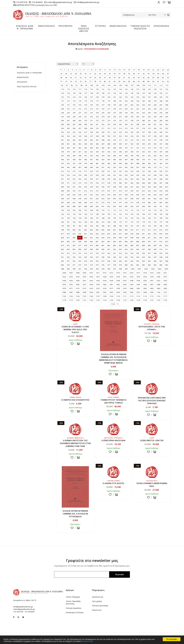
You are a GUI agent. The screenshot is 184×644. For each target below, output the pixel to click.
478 (80, 163)
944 (138, 257)
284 (167, 121)
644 (161, 195)
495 (68, 167)
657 (126, 199)
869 (143, 242)
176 (91, 101)
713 (120, 210)
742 (68, 218)
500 (97, 167)
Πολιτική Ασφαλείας (73, 608)
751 (120, 218)
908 (149, 249)
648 (74, 199)
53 (86, 78)
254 (103, 117)
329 (97, 132)
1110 (118, 296)
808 (120, 230)
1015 (125, 273)
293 (109, 124)
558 (103, 179)
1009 (84, 273)
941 (120, 257)
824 (103, 234)
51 (76, 78)
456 (62, 160)
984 (149, 265)
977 (109, 265)
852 (155, 238)
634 (103, 195)
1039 (71, 281)
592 (80, 187)
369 (109, 140)
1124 (105, 300)
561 (120, 179)
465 (115, 160)
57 (105, 78)
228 (62, 113)
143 (120, 93)
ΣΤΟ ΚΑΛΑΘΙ (78, 344)
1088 (78, 292)
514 (68, 171)
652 (97, 199)
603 (143, 187)
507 (138, 167)
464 (109, 160)
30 (86, 74)
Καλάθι (169, 2)
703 (62, 210)
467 (126, 160)
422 (86, 152)
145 (132, 93)
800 (74, 230)
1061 (111, 284)
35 (110, 74)
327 (86, 132)
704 (68, 210)
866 (126, 242)
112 (161, 85)
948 (161, 257)
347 (91, 136)
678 (138, 202)
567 (155, 179)
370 (115, 140)
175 (86, 101)
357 (149, 136)
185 (143, 101)
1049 (138, 281)
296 (126, 124)
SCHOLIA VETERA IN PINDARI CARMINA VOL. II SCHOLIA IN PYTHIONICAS (75, 514)
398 (167, 144)
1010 (91, 273)
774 (143, 222)
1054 (64, 284)
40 (134, 74)
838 (74, 238)
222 (138, 109)
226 (161, 109)
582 (132, 183)
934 (80, 257)
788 (115, 226)
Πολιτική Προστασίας (100, 606)
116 (74, 89)
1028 (105, 277)
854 (167, 238)
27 (71, 74)
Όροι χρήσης (97, 601)
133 (62, 93)
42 (144, 74)
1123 (98, 300)
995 (103, 269)
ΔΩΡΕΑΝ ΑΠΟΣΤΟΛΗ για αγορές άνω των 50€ (36, 5)
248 (68, 117)
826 (115, 234)
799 (68, 230)
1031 (125, 277)
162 (120, 97)
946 (149, 257)
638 (126, 195)
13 (115, 70)
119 (91, 89)
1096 (131, 292)
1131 (152, 300)
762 (74, 222)
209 (62, 109)
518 (91, 171)
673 (109, 202)
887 (138, 245)
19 (144, 70)
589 (62, 187)
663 (161, 199)
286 (68, 124)
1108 (105, 296)
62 (129, 78)
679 (143, 202)
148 (149, 93)
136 (80, 93)
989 (68, 269)
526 (138, 171)
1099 (152, 292)
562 (126, 179)
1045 (111, 281)
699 (149, 206)
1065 (138, 284)
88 (144, 81)
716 (138, 210)
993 (92, 269)
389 (115, 144)
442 (91, 156)
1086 (64, 292)
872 (161, 242)
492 (161, 163)
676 (126, 202)
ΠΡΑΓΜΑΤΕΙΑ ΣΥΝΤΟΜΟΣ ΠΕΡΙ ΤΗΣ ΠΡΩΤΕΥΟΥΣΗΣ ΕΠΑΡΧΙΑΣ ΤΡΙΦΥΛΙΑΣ (152, 401)
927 (149, 253)
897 (86, 249)
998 (120, 269)
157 (91, 97)
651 (91, 199)
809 (126, 230)
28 (76, 74)
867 (132, 242)
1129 (138, 300)
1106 (91, 296)
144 (126, 93)
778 (167, 222)
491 (155, 163)
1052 (158, 281)
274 (109, 121)
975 (97, 265)
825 (109, 234)
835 (167, 234)
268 (74, 121)
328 (91, 132)
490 (149, 163)
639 (132, 195)
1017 (138, 273)
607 (167, 187)
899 (97, 249)
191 (68, 105)
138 (91, 93)
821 (86, 234)
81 (110, 81)
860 (91, 242)
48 (61, 78)
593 (86, 187)
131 (161, 89)
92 (163, 81)
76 (86, 81)
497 (80, 167)
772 (132, 222)
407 (109, 148)
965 (149, 261)
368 (103, 140)
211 (74, 109)
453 (155, 156)
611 (80, 191)
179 (109, 101)
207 (161, 105)
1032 (131, 277)
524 (126, 171)
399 (62, 148)
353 (126, 136)
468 (132, 160)
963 (138, 261)
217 (109, 109)
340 (161, 132)
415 (155, 148)
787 (109, 226)
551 (62, 179)
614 (97, 191)
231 (80, 113)
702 (167, 206)
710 (103, 210)
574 (86, 183)
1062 (118, 284)
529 (155, 171)
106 (126, 85)
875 (68, 245)
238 (120, 113)
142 (115, 93)
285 (62, 124)
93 (168, 81)
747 (97, 218)
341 (167, 132)
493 (167, 163)
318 (143, 128)
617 (115, 191)
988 (63, 269)
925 (138, 253)
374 (138, 140)
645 (167, 195)
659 (138, 199)
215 (97, 109)
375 (143, 140)
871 (155, 242)
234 (97, 113)
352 (120, 136)
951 (68, 261)
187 (155, 101)
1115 (152, 296)
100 (92, 85)
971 (74, 265)
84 (124, 81)
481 (97, 163)
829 (132, 234)
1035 (152, 277)
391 (126, 144)
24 (168, 70)
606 (161, 187)
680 (149, 202)
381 (68, 144)
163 (126, 97)
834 (161, 234)
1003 (153, 269)
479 (86, 163)
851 (149, 238)
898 (91, 249)
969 (62, 265)
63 (134, 78)
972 (80, 265)
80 (105, 81)
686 (74, 206)
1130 (145, 300)
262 (149, 117)
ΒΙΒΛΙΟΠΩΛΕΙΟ (47, 26)
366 (91, 140)
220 (126, 109)
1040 (78, 281)
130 (155, 89)
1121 (84, 300)
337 (143, 132)
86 (134, 81)
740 (167, 214)
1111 (125, 296)
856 (68, 242)
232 (86, 113)
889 (149, 245)
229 (68, 113)
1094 (118, 292)
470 (143, 160)
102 (103, 85)
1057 (84, 284)
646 (62, 199)
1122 (91, 300)
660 (143, 199)
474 (167, 160)
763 (80, 222)
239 (126, 113)
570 (62, 183)
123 (115, 89)
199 (115, 105)
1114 (145, 296)
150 (161, 93)
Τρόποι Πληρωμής (73, 597)
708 (91, 210)
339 (155, 132)
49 (66, 78)
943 (132, 257)
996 (109, 269)
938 (103, 257)
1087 (71, 292)
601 (132, 187)
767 (103, 222)
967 (161, 261)
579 (115, 183)
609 (68, 191)
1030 (118, 277)
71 (61, 81)
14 (119, 70)
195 (91, 105)
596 (103, 187)
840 (86, 238)
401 (74, 148)
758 (161, 218)
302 (161, 124)
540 (109, 175)
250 (80, 117)
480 (91, 163)
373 (132, 140)
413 (143, 148)
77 (90, 81)
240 (132, 113)
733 (126, 214)
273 (103, 121)
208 (167, 105)
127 (138, 89)
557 (97, 179)
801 (80, 230)
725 (80, 214)
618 (120, 191)
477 (74, 163)
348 (97, 136)
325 (74, 132)
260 (138, 117)
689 (91, 206)
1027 (98, 277)
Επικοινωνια (97, 610)
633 (97, 195)
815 (161, 230)
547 (149, 175)
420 (74, 152)
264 (161, 117)
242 (143, 113)
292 (103, 124)
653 (103, 199)
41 (139, 74)
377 (155, 140)
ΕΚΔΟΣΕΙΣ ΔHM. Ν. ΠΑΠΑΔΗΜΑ (25, 27)
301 (155, 124)
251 (86, 117)
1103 (71, 296)
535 (80, 175)
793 (143, 226)
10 (100, 70)
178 (103, 101)
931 (62, 257)
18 (139, 70)
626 (167, 191)
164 (132, 97)
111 (155, 85)
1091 (98, 292)
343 (68, 136)
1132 (158, 300)
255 (109, 117)
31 (90, 74)
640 (138, 195)
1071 (71, 288)
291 (97, 124)
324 (68, 132)
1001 (139, 269)
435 (161, 152)
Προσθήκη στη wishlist (72, 344)
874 (62, 245)
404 (91, 148)
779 (62, 226)
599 (120, 187)
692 (109, 206)
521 (109, 171)
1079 (125, 288)
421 (80, 152)
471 (149, 160)
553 (74, 179)
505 (126, 167)
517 (86, 171)
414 (149, 148)
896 (80, 249)
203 (138, 105)
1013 (111, 273)
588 (167, 183)
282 (155, 121)
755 (143, 218)
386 (97, 144)
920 (109, 253)
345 (80, 136)
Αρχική (79, 49)
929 (161, 253)
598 (115, 187)
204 (143, 105)
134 (68, 93)
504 (120, 167)
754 (138, 218)
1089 (84, 292)
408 (115, 148)
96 (72, 85)
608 (62, 191)
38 (124, 74)
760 (62, 222)
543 (126, 175)
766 (97, 222)
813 (149, 230)
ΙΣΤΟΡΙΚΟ (100, 26)
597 (109, 187)
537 (91, 175)
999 (126, 269)
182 (126, 101)
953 (80, 261)
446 (115, 156)
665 (62, 202)
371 (120, 140)
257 (120, 117)
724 (74, 214)
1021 (165, 273)
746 (91, 218)
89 (148, 81)
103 (109, 85)
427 (115, 152)
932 (68, 257)
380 (62, 144)
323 (62, 132)
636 (115, 195)
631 (86, 195)
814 (155, 230)
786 (103, 226)
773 (138, 222)
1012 (105, 273)
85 (129, 81)
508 (143, 167)
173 (74, 101)
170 (167, 97)
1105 (84, 296)
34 (105, 74)
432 (143, 152)
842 (97, 238)
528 (149, 171)
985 (155, 265)
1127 (125, 300)
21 (153, 70)
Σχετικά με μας (98, 597)
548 (155, 175)
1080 (131, 288)
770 (120, 222)
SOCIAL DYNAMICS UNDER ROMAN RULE (152, 485)
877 (80, 245)
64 (139, 78)
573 (80, 183)
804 (97, 230)
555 (86, 179)
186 (149, 101)
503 (115, 167)
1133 (165, 300)
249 (74, 117)
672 (103, 202)
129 (149, 89)
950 (62, 261)
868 (138, 242)
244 (155, 113)
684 (62, 206)
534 (74, 175)
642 (149, 195)
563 (132, 179)
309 (91, 128)
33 (100, 74)
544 (132, 175)
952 (74, 261)
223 (143, 109)
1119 (71, 300)
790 (126, 226)
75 (81, 81)
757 (155, 218)
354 (132, 136)
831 (143, 234)
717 (143, 210)
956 (97, 261)
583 (138, 183)
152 (62, 97)
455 (167, 156)
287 (74, 124)
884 (120, 245)
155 (80, 97)
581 (126, 183)
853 (161, 238)
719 (155, 210)
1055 (71, 284)
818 (68, 234)
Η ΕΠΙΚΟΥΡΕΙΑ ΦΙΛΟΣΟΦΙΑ (113, 440)
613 (91, 191)
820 (80, 234)
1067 (152, 284)
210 (68, 109)
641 (143, 195)
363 (74, 140)
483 (109, 163)
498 (86, 167)
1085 (165, 288)
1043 (98, 281)
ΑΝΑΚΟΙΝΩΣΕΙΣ (118, 26)
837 (68, 238)
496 (74, 167)
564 (138, 179)
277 (126, 121)
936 (91, 257)
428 (120, 152)
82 (115, 81)
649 (80, 199)
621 (138, 191)
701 (161, 206)
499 (91, 167)
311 (103, 128)
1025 (84, 277)
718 (149, 210)
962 (132, 261)
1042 (91, 281)
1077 (111, 288)
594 (91, 187)
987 (167, 265)
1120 (78, 300)
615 (103, 191)
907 (143, 249)
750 (115, 218)
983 (143, 265)
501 (103, 167)
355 (138, 136)
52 (81, 78)
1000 (133, 269)
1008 (78, 273)
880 (97, 245)
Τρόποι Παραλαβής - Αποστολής (74, 602)
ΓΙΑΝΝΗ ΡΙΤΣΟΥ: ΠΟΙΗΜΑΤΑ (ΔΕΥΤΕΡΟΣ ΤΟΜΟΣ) (114, 401)
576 (97, 183)
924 (132, 253)
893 (62, 249)
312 (109, 128)
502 (109, 167)
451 (143, 156)
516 (80, 171)
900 (103, 249)
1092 (105, 292)
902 (115, 249)
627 (62, 195)
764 (86, 222)
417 (167, 148)
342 (62, 136)
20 (148, 70)
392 (132, 144)
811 (138, 230)
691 (103, 206)
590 (68, 187)
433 (149, 152)
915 (80, 253)
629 (74, 195)
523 (120, 171)
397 (161, 144)
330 (103, 132)
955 (91, 261)
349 (103, 136)
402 (80, 148)
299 (143, 124)
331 (109, 132)
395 (149, 144)
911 (167, 249)
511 (161, 167)
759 (167, 218)
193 (80, 105)
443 (97, 156)
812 (143, 230)
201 (126, 105)
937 (97, 257)
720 (161, 210)
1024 (78, 277)
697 (138, 206)
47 (168, 74)
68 (158, 78)
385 (91, 144)
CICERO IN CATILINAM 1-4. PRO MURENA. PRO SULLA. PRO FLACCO (75, 330)
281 (149, 121)
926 (143, 253)
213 (86, 109)
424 (97, 152)
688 (86, 206)
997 (115, 269)
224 (149, 109)
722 (62, 214)
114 (62, 89)
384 (86, 144)
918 (97, 253)
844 (109, 238)
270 (86, 121)
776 (155, 222)
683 (167, 202)
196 (97, 105)
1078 (118, 288)
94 (62, 85)
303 (167, 124)
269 (80, 121)
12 (110, 70)
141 (109, 93)
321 (161, 128)
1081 (138, 288)
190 (62, 105)
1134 (113, 304)
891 (161, 245)
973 (86, 265)
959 (115, 261)
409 (120, 148)
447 (120, 156)
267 (68, 121)
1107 (98, 296)
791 (132, 226)
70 (168, 78)
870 (149, 242)
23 (163, 70)
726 (86, 214)
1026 (91, 277)
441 (86, 156)
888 (143, 245)
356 (143, 136)
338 (149, 132)
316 (132, 128)
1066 (145, 284)
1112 (131, 296)
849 (138, 238)
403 (86, 148)
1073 (84, 288)
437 (62, 156)
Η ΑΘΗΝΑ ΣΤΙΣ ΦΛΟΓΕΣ (113, 483)
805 (103, 230)
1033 (138, 277)
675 (120, 202)
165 (138, 97)
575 (91, 183)
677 (132, 202)
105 (120, 85)
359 (161, 136)
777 (161, 222)
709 (97, 210)
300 (149, 124)
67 (153, 78)
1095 (125, 292)
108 (138, 85)
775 (149, 222)
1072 (78, 288)
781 (74, 226)
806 (109, 230)
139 (97, 93)
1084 (158, 288)
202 (132, 105)
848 (132, 238)
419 (68, 152)
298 (138, 124)
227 (167, 109)
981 (132, 265)
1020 (158, 273)
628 (68, 195)
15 (124, 70)
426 (109, 152)
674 (115, 202)
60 (119, 78)
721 (167, 210)
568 (161, 179)
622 (143, 191)
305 (68, 128)
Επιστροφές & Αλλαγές (75, 612)
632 (91, 195)
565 (143, 179)
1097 (138, 292)
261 (143, 117)
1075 (98, 288)
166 (143, 97)
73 (71, 81)
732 (120, 214)
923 (126, 253)
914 (74, 253)
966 (155, 261)
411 (132, 148)
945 (143, 257)
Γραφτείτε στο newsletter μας (92, 561)
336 (138, 132)
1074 (91, 288)
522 (115, 171)
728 (97, 214)
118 (86, 89)
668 (80, 202)
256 (115, 117)
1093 (111, 292)
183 (132, 101)
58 (110, 78)
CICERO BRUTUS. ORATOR (152, 440)
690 (97, 206)
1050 (145, 281)
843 (103, 238)
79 (100, 81)
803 (91, 230)
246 (167, 113)
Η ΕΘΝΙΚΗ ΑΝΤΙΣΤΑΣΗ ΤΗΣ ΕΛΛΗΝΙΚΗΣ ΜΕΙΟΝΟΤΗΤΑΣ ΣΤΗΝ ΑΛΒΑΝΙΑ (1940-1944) (75, 443)
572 (74, 183)
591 (74, 187)
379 (167, 140)
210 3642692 (37, 2)
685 (68, 206)
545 (138, 175)
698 (143, 206)
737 (149, 214)
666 (68, 202)
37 (119, 74)
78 (95, 81)
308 (86, 128)
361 (62, 140)
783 (86, 226)
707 (86, 210)
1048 (131, 281)
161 (115, 97)
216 (103, 109)
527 (143, 171)
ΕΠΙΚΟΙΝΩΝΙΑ (161, 26)
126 (132, 89)
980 (126, 265)
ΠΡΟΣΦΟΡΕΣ (66, 26)
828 (126, 234)
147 (143, 93)
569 (167, 179)
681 (155, 202)
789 (120, 226)
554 (80, 179)
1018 (145, 273)
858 (80, 242)
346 (86, 136)
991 (80, 269)
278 (132, 121)
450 (138, 156)
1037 (165, 277)
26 (66, 74)
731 (115, 214)
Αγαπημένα (164, 2)
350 (109, 136)
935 (86, 257)
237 (115, 113)
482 (103, 163)
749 (109, 218)
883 (115, 245)
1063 (125, 284)
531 (167, 171)
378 (161, 140)
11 (105, 70)
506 (132, 167)
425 (103, 152)
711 (109, 210)
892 (167, 245)
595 (97, 187)
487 (132, 163)
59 (115, 78)
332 (115, 132)
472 (155, 160)
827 (120, 234)
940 (115, 257)
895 (74, 249)
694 (120, 206)
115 (68, 89)
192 (74, 105)
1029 (111, 277)
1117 (165, 296)
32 (95, 74)
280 (143, 121)
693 (115, 206)
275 (115, 121)
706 (80, 210)
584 (143, 183)
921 (115, 253)
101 (97, 85)
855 (62, 242)
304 (62, 128)
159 (103, 97)
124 (120, 89)
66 (148, 78)
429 (126, 152)
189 (167, 101)
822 (91, 234)
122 (109, 89)
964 (143, 261)
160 (109, 97)
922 (120, 253)
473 (161, 160)
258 (126, 117)
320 (155, 128)
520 (103, 171)
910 (161, 249)
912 (62, 253)
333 (120, 132)
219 (120, 109)
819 (74, 234)
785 (97, 226)
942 (126, 257)
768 (109, 222)
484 (115, 163)
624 (155, 191)
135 (74, 93)
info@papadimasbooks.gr (88, 2)
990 (74, 269)
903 (120, 249)
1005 (166, 269)
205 (149, 105)
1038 (64, 281)
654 (109, 199)
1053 (165, 281)
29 (81, 74)
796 (161, 226)
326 (80, 132)
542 (120, 175)
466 (120, 160)
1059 (98, 284)
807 (115, 230)
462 (97, 160)
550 (167, 175)
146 (138, 93)
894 (68, 249)
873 (167, 242)
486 (126, 163)
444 (103, 156)
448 (126, 156)
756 (149, 218)
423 (91, 152)
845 (115, 238)
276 (120, 121)
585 (149, 183)
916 (86, 253)
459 (80, 160)
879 (91, 245)
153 (68, 97)
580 (120, 183)
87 (139, 81)
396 (155, 144)
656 (120, 199)
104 (115, 85)
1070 (64, 288)
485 (120, 163)
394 (143, 144)
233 (91, 113)
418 (62, 152)
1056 (78, 284)
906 (138, 249)
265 (167, 117)
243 (149, 113)
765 (91, 222)
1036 (158, 277)
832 (149, 234)
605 (155, 187)
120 (97, 89)
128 (143, 89)
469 (138, 160)
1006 (64, 273)
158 (97, 97)
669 (86, 202)
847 (126, 238)
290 (91, 124)
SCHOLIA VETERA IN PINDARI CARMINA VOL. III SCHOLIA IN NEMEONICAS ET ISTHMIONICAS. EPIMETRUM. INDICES (114, 359)
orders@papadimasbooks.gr (60, 2)
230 (74, 113)
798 (62, 230)
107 (132, 85)
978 (115, 265)
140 (103, 93)
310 (97, 128)
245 (161, 113)
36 (115, 74)
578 (109, 183)
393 (138, 144)
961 (126, 261)
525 (132, 171)
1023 (71, 277)
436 (167, 152)
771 (126, 222)
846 (120, 238)
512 (167, 167)
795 (155, 226)
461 (91, 160)
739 (161, 214)
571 (68, 183)
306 (74, 128)
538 (97, 175)
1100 (158, 292)
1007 (71, 273)
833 (155, 234)
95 (67, 85)
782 (80, 226)
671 (97, 202)
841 (91, 238)
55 (95, 78)
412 (138, 148)
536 (86, 175)
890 (155, 245)
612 (86, 191)
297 (132, 124)
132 (167, 89)
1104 (78, 296)
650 (86, 199)
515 (74, 171)
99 (86, 85)
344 (74, 136)
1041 (84, 281)
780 (68, 226)
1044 (105, 281)
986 (161, 265)
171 (62, 101)
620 (132, 191)
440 (80, 156)
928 (155, 253)
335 (132, 132)
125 (126, 89)
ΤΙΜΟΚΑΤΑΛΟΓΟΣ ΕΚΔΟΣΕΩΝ (140, 27)
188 (161, 101)
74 (76, 81)
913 (68, 253)
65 (144, 78)
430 (132, 152)
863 (109, 242)
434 (155, 152)
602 (138, 187)
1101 (165, 292)
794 (149, 226)
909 (155, 249)
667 (74, 202)
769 (115, 222)
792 (138, 226)
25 (61, 74)
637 (120, 195)
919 (103, 253)
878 (86, 245)
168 (155, 97)
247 (62, 117)
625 (161, 191)
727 (91, 214)
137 (86, 93)
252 (91, 117)
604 (149, 187)
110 (149, 85)
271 (91, 121)
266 (62, 121)
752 (126, 218)
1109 (111, 296)
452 (149, 156)
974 (91, 265)
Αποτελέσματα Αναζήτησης (97, 49)
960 (120, 261)
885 (126, 245)
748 (103, 218)
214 (91, 109)
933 (74, 257)
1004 (159, 269)
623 (149, 191)
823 (97, 234)
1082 (145, 288)
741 (62, 218)
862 (103, 242)
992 (86, 269)
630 (80, 195)
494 (62, 167)
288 (80, 124)
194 (86, 105)
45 (158, 74)
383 (80, 144)
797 (167, 226)
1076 (105, 288)
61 (124, 78)
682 (161, 202)
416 (161, 148)
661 (149, 199)
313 (115, 128)
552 (68, 179)
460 (86, 160)
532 (62, 175)
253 (97, 117)
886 (132, 245)
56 (100, 78)
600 (126, 187)
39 (129, 74)
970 (68, 265)
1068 (158, 284)
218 (115, 109)
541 (115, 175)
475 (62, 163)
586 (155, 183)
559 (109, 179)
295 (120, 124)
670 (91, 202)
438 (68, 156)
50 (71, 78)
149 (155, 93)
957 (103, 261)
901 (109, 249)
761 (68, 222)
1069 (165, 284)
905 (132, 249)
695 (126, 206)
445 (109, 156)
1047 (125, 281)
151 (167, 93)
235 (103, 113)
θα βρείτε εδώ (87, 641)
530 (161, 171)
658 (132, 199)
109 (144, 85)
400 (68, 148)
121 (103, 89)
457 (68, 160)
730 (109, 214)
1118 (64, 300)
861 (97, 242)
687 (80, 206)
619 (126, 191)
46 (163, 74)
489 (143, 163)
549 (161, 175)
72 (66, 81)
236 (109, 113)
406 (103, 148)
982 (138, 265)
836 (62, 238)
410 (126, 148)
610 (74, 191)
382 (74, 144)
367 (97, 140)
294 (115, 124)
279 (138, 121)
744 (80, 218)
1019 (152, 273)
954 (86, 261)
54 (90, 78)
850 (143, 238)
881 (103, 245)
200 (120, 105)
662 (155, 199)
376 (149, 140)
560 (115, 179)
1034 (145, 277)
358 (155, 136)
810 (132, 230)
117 (80, 89)
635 (109, 195)
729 (103, 214)
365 (86, 140)
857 (74, 242)
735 (138, 214)
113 (167, 85)
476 (68, 163)
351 (115, 136)
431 (138, 152)
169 (161, 97)
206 (155, 105)
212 (80, 109)
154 (74, 97)
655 (115, 199)
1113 (138, 296)
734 (132, 214)
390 (120, 144)
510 (155, 167)
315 (126, 128)
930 (167, 253)
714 (126, 210)
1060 (105, 284)
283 (161, 121)
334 (126, 132)
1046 (118, 281)
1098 (145, 292)
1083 (152, 288)
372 (126, 140)
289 (86, 124)
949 (167, 257)
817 (62, 234)
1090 (91, 292)
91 (158, 81)
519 (97, 171)
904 (126, 249)
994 (97, 269)
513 (62, 171)
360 (167, 136)
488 (138, 163)
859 (86, 242)
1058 (91, 284)
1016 (131, 273)
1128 (131, 300)
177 (97, 101)
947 (155, 257)
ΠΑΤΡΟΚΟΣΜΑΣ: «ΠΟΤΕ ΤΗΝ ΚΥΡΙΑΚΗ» (152, 328)
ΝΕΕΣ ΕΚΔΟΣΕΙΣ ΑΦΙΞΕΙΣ (84, 28)
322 (167, 128)
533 (68, 175)
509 (149, 167)
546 (143, 175)
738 (155, 214)
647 (68, 199)
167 (149, 97)
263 (155, 117)
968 (167, 261)
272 (97, 121)
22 (158, 70)
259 (132, 117)
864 (115, 242)
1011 (98, 273)
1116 (158, 296)
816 (167, 230)
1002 (146, 269)
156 (86, 97)
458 (74, 160)
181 (120, 101)
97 (77, 85)
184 (138, 101)
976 (103, 265)
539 (103, 175)
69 (163, 78)
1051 (152, 281)
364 (80, 140)
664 (167, 199)
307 (80, 128)
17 (134, 70)
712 (115, 210)
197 (103, 105)
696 (132, 206)
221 (132, 109)
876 (74, 245)
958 (109, 261)
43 (148, 74)
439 (74, 156)
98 (81, 85)
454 (161, 156)
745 (86, 218)
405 (97, 148)
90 (153, 81)
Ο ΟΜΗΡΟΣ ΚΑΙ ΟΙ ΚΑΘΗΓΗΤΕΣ (75, 400)
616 (109, 191)
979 (120, 265)
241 (138, 113)
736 (143, 214)
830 (138, 234)
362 (68, 140)
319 (149, 128)
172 (68, 101)
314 (120, 128)
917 (91, 253)
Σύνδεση (159, 2)
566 (149, 179)
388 (109, 144)
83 (119, 81)
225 (155, 109)
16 (129, 70)
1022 (64, 277)
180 (115, 101)
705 (74, 210)
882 (109, 245)
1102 (64, 296)
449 (132, 156)
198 (109, 105)
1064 (131, 284)
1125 (111, 300)
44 (153, 74)
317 (138, 128)
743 (74, 218)
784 (91, 226)
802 (86, 230)
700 (155, 206)
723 (68, 214)
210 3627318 (22, 2)
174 (80, 101)
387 (103, 144)
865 (120, 242)
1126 (118, 300)
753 (132, 218)
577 (103, 183)
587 (161, 183)
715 (132, 210)
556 (91, 179)
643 (155, 195)
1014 (118, 273)
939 (109, 257)
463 (103, 160)
